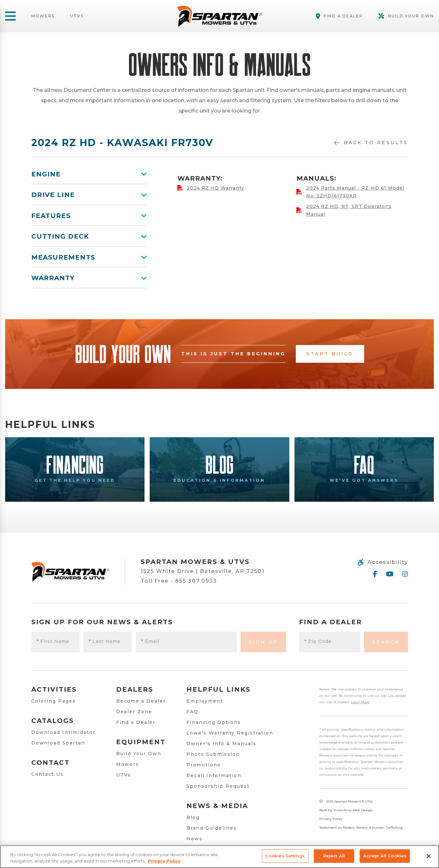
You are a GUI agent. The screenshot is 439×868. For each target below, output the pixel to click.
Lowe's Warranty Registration (230, 733)
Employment (205, 701)
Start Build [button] (330, 354)
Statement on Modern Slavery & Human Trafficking (361, 828)
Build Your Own (139, 754)
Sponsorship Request (218, 786)
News (195, 839)
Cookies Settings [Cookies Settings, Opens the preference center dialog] (285, 856)
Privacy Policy (331, 819)
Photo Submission (213, 754)
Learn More (360, 702)
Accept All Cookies (385, 856)
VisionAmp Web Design (353, 810)
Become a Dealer (141, 701)
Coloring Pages (54, 701)
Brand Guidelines (212, 828)
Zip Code (318, 641)
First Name (53, 641)
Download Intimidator (63, 732)
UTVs (77, 16)
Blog (193, 817)
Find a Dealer (136, 722)
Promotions (204, 765)
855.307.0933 (196, 581)
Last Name (105, 641)
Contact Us (47, 774)
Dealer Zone (134, 712)
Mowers (43, 16)
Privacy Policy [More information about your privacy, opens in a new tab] (164, 861)
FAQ (192, 712)
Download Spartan (58, 743)
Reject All (334, 856)
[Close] (429, 856)
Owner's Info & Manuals (221, 744)
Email (150, 641)
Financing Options (214, 722)
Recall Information (214, 775)
